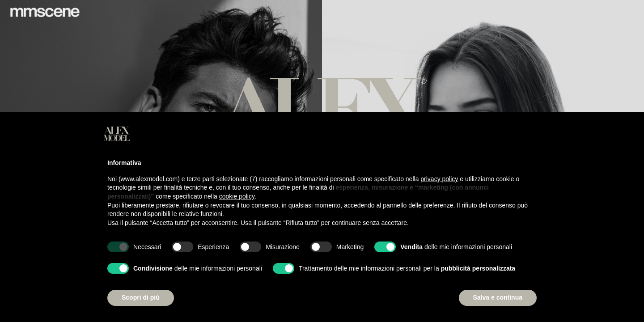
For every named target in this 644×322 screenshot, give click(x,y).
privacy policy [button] (439, 179)
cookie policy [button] (237, 196)
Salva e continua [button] (498, 297)
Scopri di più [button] (141, 297)
